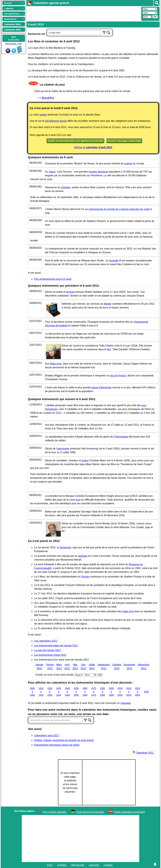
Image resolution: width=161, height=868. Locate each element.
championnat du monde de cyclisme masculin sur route (119, 209)
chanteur (66, 187)
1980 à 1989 (102, 692)
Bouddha (48, 98)
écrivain (70, 292)
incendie (114, 261)
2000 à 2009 (120, 692)
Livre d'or (94, 865)
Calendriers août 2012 (46, 736)
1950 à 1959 (76, 692)
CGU (50, 865)
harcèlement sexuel (56, 121)
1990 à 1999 (111, 692)
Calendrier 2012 (143, 753)
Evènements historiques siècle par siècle (57, 745)
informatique (122, 437)
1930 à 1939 (59, 692)
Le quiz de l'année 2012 (47, 650)
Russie (85, 577)
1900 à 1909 (32, 692)
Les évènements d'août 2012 (50, 655)
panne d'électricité (101, 387)
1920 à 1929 (50, 692)
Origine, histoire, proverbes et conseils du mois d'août (64, 740)
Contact (108, 865)
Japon (52, 172)
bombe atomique (99, 172)
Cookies (62, 865)
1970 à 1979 (94, 692)
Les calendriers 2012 (46, 641)
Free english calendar (55, 812)
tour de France (118, 376)
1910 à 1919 (41, 692)
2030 (146, 692)
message (126, 703)
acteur (85, 460)
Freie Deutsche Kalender (90, 812)
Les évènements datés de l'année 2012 (56, 646)
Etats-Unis (56, 364)
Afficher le (93, 147)
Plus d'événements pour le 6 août (53, 279)
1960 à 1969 (85, 692)
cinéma (128, 164)
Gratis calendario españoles (129, 812)
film (109, 349)
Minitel (107, 304)
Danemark (65, 547)
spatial (43, 115)
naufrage (82, 556)
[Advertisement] (83, 13)
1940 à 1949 (67, 692)
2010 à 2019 (129, 692)
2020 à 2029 (138, 692)
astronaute (63, 449)
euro (78, 500)
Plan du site (78, 865)
